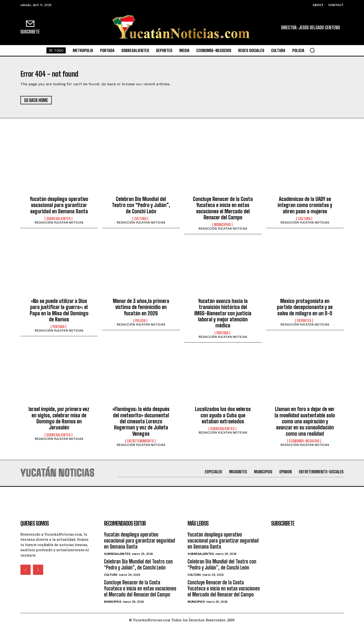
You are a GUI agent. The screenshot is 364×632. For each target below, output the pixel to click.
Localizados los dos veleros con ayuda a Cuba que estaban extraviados (223, 418)
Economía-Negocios (304, 444)
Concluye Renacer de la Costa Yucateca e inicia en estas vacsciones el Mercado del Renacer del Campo (223, 211)
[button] (312, 50)
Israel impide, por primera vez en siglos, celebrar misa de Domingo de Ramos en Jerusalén (59, 421)
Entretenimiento (140, 444)
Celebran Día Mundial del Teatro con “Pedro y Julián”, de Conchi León (141, 208)
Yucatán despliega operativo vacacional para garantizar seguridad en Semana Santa (59, 208)
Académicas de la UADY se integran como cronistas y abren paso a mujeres (305, 208)
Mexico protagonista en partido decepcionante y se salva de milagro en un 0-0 (305, 310)
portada (58, 329)
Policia (140, 323)
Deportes (304, 323)
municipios (222, 227)
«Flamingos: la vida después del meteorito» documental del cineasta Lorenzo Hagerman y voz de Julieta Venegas (141, 424)
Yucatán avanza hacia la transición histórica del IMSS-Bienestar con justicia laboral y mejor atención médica (223, 316)
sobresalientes (58, 221)
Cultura (140, 221)
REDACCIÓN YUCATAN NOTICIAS (59, 225)
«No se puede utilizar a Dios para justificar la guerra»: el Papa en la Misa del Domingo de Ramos (59, 313)
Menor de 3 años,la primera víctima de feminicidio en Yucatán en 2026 (141, 310)
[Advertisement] (182, 503)
